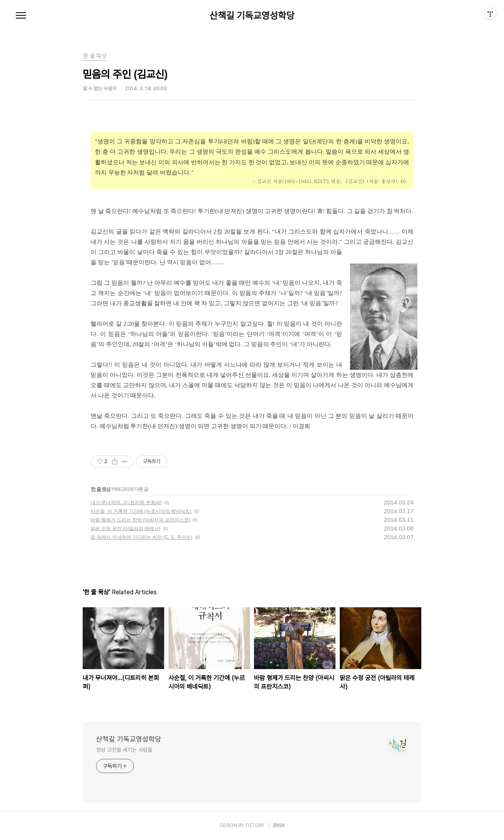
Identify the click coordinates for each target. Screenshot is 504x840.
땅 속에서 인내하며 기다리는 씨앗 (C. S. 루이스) (142, 537)
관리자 (279, 825)
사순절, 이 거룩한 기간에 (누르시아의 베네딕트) (141, 511)
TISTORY (255, 825)
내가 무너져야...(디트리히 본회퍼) (126, 503)
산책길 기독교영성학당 (252, 16)
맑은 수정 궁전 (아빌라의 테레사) (125, 528)
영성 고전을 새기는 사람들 (124, 750)
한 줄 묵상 (101, 489)
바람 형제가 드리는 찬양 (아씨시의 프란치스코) (140, 520)
